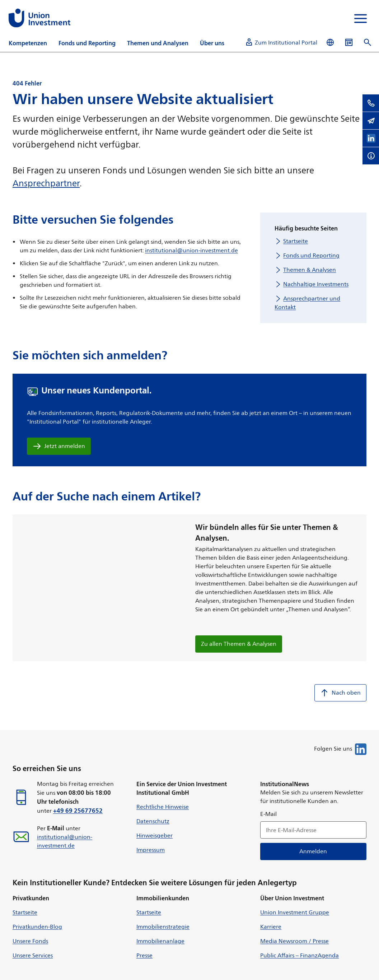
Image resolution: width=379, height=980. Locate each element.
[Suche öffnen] (368, 43)
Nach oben (340, 693)
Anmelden (314, 851)
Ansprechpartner (46, 183)
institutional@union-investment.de (191, 250)
